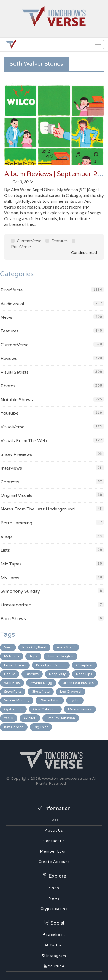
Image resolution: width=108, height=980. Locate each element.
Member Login (54, 851)
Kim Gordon (14, 727)
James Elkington (60, 656)
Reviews (9, 359)
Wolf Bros (12, 683)
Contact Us (54, 841)
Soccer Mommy (17, 700)
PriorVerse (12, 290)
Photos (8, 386)
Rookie (10, 674)
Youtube (54, 966)
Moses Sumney (80, 709)
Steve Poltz (13, 692)
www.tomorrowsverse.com (67, 778)
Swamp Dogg (41, 683)
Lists (5, 550)
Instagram (54, 956)
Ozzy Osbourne (45, 709)
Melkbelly (12, 656)
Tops (33, 656)
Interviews (11, 468)
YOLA (9, 718)
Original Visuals (16, 495)
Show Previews (16, 454)
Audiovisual (12, 304)
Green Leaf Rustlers (78, 683)
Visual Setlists (15, 372)
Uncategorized (16, 605)
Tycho (75, 700)
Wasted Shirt (50, 700)
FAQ (54, 820)
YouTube (10, 413)
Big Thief (41, 727)
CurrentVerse (26, 241)
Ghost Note (41, 692)
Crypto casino (54, 909)
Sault (8, 647)
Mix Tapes (11, 564)
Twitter (54, 945)
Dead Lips (84, 674)
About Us (54, 831)
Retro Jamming (16, 523)
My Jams (10, 578)
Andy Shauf (66, 647)
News (6, 317)
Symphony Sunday (20, 591)
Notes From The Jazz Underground (38, 509)
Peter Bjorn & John (51, 665)
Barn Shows (13, 619)
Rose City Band (34, 647)
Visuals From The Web (24, 441)
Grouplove (84, 665)
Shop (6, 537)
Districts (32, 674)
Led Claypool (71, 692)
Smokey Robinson (61, 718)
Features (57, 241)
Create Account (54, 862)
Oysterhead (13, 709)
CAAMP (30, 718)
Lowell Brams (15, 665)
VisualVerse (13, 427)
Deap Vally (57, 674)
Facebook (54, 935)
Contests (10, 482)
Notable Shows (17, 400)
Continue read (80, 253)
